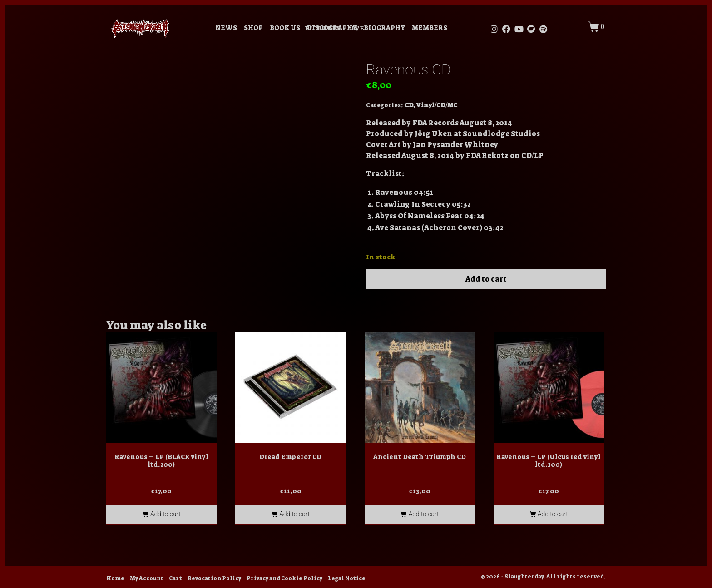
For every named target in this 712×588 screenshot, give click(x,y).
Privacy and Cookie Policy (284, 578)
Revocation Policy (214, 578)
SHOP (253, 28)
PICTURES (323, 28)
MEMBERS (430, 28)
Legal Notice (347, 578)
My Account (147, 578)
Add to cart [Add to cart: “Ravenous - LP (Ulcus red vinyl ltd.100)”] (553, 514)
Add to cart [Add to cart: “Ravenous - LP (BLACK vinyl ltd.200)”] (166, 514)
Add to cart (486, 279)
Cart (176, 578)
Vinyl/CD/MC (437, 105)
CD (409, 105)
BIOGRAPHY (384, 28)
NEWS (226, 28)
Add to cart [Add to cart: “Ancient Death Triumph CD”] (424, 514)
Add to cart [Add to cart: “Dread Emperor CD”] (294, 514)
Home (115, 578)
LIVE (356, 28)
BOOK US (285, 28)
